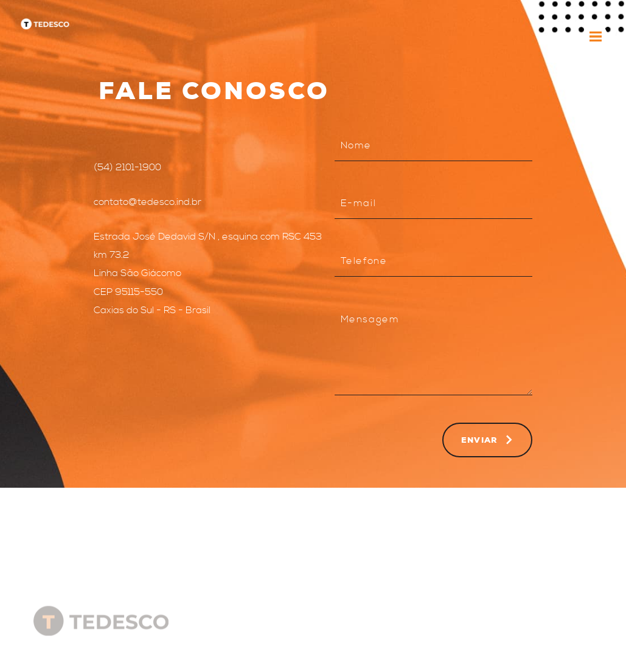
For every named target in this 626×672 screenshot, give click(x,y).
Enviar (487, 440)
